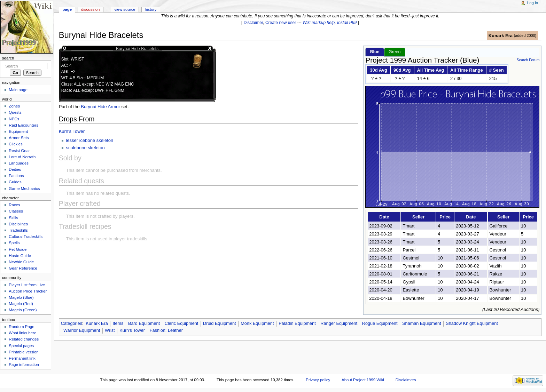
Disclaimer (253, 23)
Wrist (110, 330)
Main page (18, 90)
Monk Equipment (257, 323)
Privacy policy (318, 380)
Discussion (90, 9)
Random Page (21, 327)
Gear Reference (23, 268)
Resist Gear (19, 151)
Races (14, 205)
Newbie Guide (21, 262)
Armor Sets (19, 138)
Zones (14, 106)
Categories (72, 323)
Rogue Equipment (380, 323)
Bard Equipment (144, 323)
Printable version (24, 352)
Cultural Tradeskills (26, 237)
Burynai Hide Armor (100, 107)
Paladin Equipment (297, 323)
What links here (22, 333)
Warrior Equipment (82, 330)
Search (8, 58)
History (151, 9)
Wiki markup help (319, 23)
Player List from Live (27, 285)
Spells (14, 243)
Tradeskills (18, 230)
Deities (15, 169)
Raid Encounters (24, 125)
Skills (13, 218)
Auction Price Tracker (28, 291)
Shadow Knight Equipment (472, 323)
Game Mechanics (24, 189)
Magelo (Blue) (21, 297)
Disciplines (18, 224)
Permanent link (22, 358)
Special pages (21, 346)
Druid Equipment (220, 323)
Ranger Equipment (339, 323)
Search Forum (528, 60)
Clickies (15, 144)
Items (118, 323)
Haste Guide (20, 256)
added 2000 (525, 35)
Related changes (24, 339)
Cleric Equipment (182, 323)
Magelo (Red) (21, 304)
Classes (16, 211)
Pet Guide (18, 249)
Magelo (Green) (23, 310)
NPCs (14, 119)
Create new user (281, 23)
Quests (15, 112)
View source (125, 9)
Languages (19, 163)
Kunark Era (501, 36)
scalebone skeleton (85, 148)
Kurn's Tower (72, 131)
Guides (15, 182)
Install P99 (347, 23)
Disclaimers (406, 380)
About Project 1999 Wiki (363, 380)
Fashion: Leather (166, 330)
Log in (533, 3)
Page (67, 9)
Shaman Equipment (422, 323)
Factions (16, 176)
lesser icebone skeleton (89, 140)
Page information (24, 365)
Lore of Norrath (22, 157)
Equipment (18, 131)
